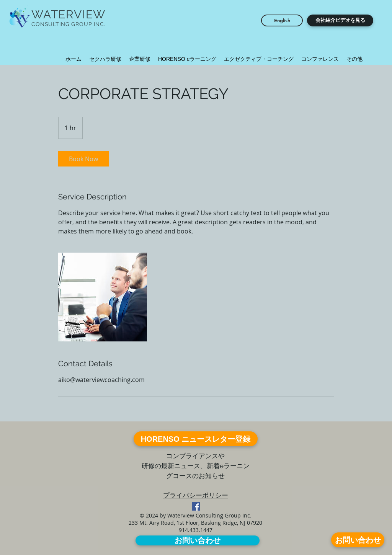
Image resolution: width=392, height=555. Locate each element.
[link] (83, 159)
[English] (282, 20)
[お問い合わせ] (358, 540)
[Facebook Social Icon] (196, 506)
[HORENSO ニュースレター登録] (196, 439)
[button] (340, 20)
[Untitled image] (103, 297)
